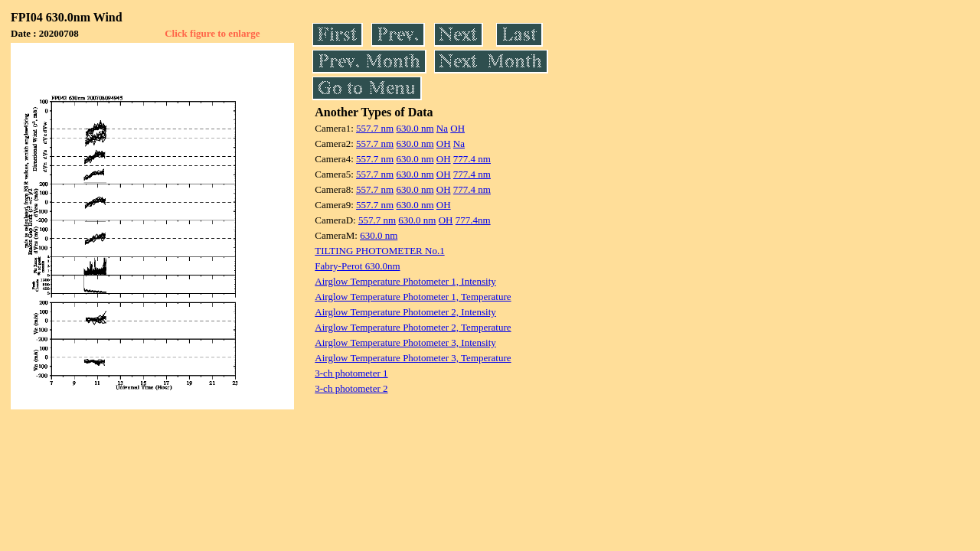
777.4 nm (472, 159)
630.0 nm (415, 128)
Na (442, 128)
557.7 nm (375, 128)
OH (457, 128)
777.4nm (473, 220)
